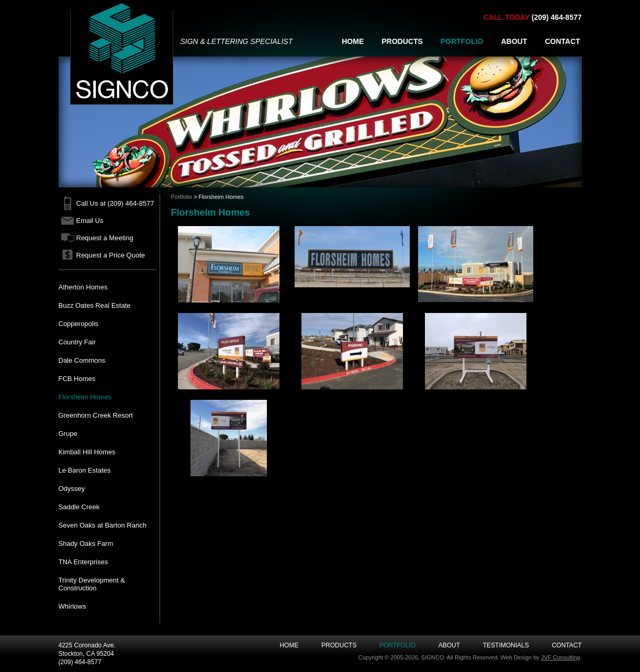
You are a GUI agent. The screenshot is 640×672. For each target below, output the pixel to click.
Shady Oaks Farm (86, 544)
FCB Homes (77, 379)
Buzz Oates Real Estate (95, 305)
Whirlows (72, 606)
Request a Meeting (105, 238)
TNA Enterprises (83, 562)
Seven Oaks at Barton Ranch (103, 525)
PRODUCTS (402, 41)
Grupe (68, 434)
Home (289, 645)
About (449, 645)
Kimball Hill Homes (87, 452)
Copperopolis (79, 324)
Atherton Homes (83, 287)
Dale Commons (82, 360)
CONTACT (562, 41)
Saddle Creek (79, 507)
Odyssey (72, 489)
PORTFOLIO (462, 41)
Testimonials (506, 645)
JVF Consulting (561, 657)
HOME (353, 41)
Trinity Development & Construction (92, 584)
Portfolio (182, 197)
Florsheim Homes (85, 397)
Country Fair (77, 342)
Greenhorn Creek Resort (96, 415)
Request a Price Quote (111, 255)
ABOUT (514, 41)
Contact (566, 645)
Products (339, 645)
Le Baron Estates (85, 470)
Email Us (90, 221)
